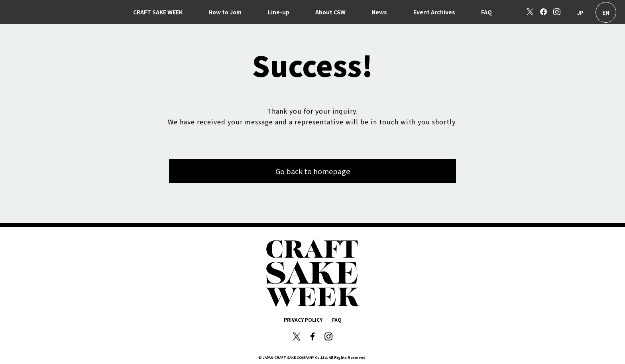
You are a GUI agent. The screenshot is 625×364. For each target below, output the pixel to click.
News (379, 12)
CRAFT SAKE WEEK (158, 12)
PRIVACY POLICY (303, 320)
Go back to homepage (313, 171)
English (606, 12)
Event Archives (434, 12)
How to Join (225, 12)
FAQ (486, 12)
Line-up (279, 12)
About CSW (330, 12)
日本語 (580, 12)
